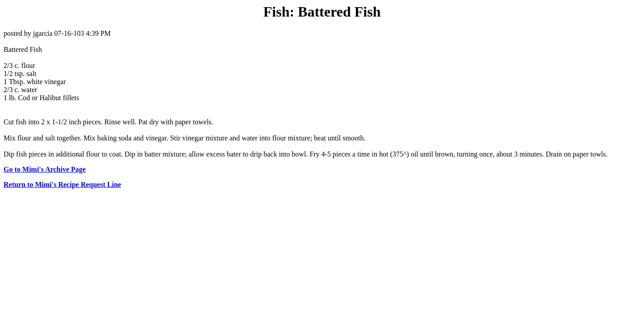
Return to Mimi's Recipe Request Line (62, 184)
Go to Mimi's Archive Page (45, 169)
